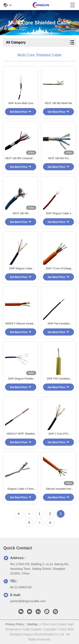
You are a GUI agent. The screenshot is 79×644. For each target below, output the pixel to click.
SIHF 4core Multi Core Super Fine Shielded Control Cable (21, 103)
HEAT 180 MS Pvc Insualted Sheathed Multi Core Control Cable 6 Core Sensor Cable (58, 159)
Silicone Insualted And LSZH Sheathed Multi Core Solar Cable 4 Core (58, 489)
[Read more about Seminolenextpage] (19, 514)
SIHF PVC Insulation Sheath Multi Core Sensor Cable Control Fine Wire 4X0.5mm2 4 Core (58, 379)
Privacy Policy (15, 624)
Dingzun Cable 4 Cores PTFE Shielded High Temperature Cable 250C (21, 489)
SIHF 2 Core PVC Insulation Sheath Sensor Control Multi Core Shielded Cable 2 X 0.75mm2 (58, 434)
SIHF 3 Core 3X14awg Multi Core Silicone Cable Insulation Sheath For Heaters (58, 269)
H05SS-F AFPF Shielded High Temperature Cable (21, 434)
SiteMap (32, 624)
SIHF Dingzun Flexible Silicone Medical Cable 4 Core (21, 379)
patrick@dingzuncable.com (28, 601)
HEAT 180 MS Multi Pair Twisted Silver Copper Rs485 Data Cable (58, 103)
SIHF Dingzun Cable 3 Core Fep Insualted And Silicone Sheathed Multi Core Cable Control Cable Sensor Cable (58, 214)
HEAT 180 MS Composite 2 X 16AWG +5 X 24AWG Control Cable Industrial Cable (21, 159)
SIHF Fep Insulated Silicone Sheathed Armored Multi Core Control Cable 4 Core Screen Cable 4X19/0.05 (58, 324)
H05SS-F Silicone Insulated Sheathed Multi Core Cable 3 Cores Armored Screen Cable (21, 324)
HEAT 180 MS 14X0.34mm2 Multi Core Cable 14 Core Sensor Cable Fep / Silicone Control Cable (21, 214)
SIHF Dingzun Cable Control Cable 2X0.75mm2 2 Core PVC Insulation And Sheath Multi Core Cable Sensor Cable (21, 269)
